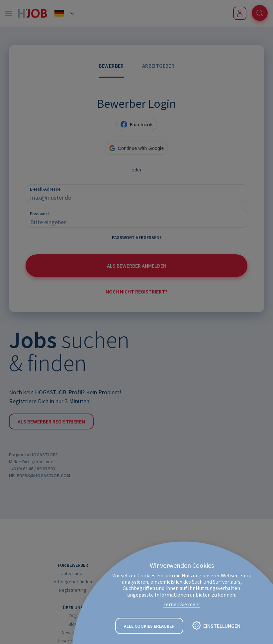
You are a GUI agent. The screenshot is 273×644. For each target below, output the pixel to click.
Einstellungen (222, 626)
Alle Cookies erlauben (149, 626)
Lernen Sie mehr (182, 604)
